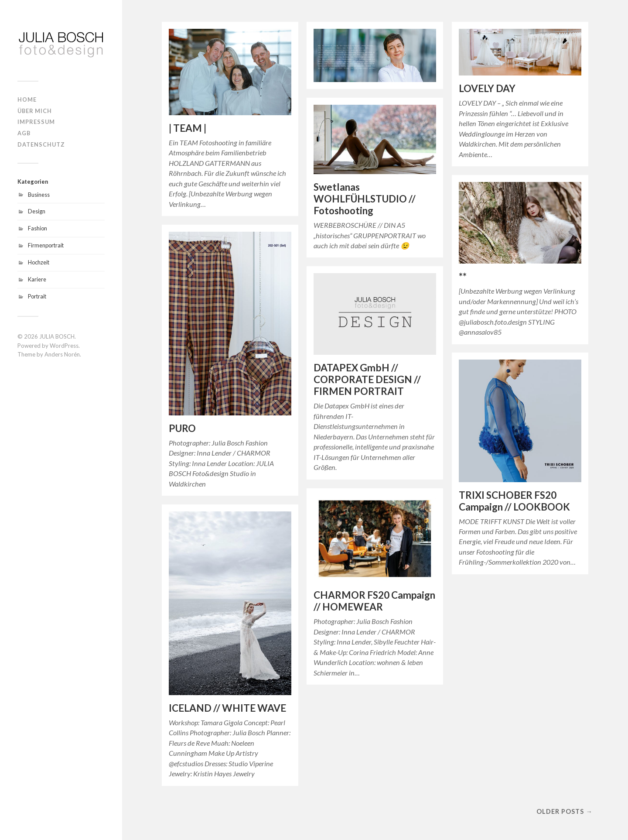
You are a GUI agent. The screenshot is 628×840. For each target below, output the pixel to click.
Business (39, 195)
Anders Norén (62, 354)
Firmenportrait (46, 245)
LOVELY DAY (487, 88)
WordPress (64, 346)
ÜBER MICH (35, 111)
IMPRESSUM (36, 122)
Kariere (37, 279)
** (463, 276)
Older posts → (564, 811)
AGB (24, 133)
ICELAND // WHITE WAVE (227, 708)
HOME (27, 99)
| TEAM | (188, 128)
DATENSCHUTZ (41, 144)
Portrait (37, 296)
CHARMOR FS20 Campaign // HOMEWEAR (374, 601)
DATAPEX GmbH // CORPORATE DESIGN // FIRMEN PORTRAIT (367, 379)
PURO (182, 428)
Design (37, 211)
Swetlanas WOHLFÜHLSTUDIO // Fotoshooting (365, 199)
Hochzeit (39, 262)
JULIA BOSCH (57, 336)
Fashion (38, 228)
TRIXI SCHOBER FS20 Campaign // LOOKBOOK (514, 501)
